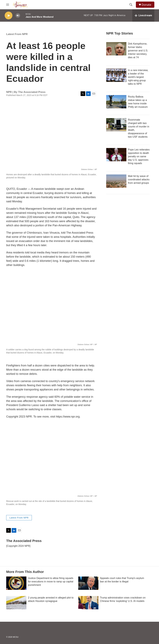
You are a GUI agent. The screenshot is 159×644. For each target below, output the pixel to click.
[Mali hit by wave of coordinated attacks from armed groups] (116, 181)
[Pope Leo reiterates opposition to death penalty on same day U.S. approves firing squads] (116, 155)
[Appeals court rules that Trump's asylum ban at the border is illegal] (88, 583)
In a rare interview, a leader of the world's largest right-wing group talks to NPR (138, 77)
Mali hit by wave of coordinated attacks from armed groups (139, 179)
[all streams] (143, 15)
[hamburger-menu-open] (8, 5)
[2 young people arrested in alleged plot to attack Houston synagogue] (16, 603)
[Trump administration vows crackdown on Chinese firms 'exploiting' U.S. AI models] (88, 603)
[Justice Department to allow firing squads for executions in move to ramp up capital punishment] (16, 583)
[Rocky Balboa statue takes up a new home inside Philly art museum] (116, 102)
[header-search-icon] (131, 5)
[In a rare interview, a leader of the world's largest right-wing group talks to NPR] (116, 75)
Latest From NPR (17, 34)
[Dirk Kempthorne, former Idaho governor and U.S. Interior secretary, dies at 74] (116, 49)
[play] (9, 16)
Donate (146, 5)
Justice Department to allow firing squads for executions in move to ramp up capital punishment (51, 582)
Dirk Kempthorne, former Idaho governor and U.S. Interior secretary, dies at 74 (138, 51)
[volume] (18, 16)
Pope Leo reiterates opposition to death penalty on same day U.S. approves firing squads (139, 156)
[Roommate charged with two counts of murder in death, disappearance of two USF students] (116, 125)
